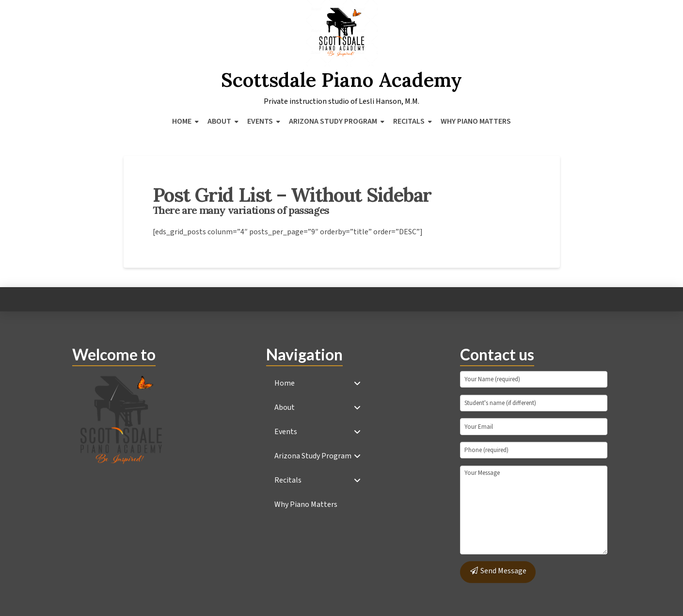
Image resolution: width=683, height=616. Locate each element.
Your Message (534, 510)
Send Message (498, 571)
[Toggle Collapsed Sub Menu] (318, 383)
